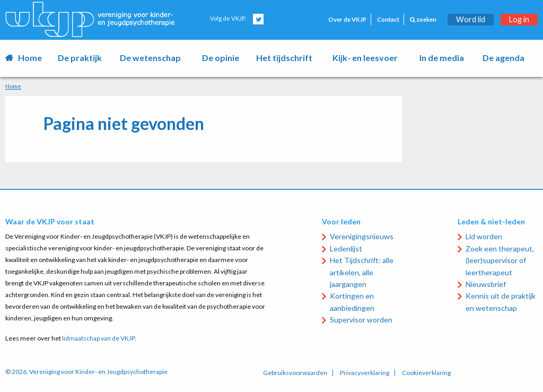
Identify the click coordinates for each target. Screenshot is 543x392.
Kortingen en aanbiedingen (352, 302)
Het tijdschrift (284, 58)
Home (30, 58)
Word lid (471, 19)
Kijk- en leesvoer (365, 58)
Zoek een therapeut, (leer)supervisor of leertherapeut (500, 260)
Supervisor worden (361, 320)
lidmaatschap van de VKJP (98, 338)
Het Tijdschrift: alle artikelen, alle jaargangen (362, 272)
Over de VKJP (347, 19)
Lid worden (484, 236)
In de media (442, 58)
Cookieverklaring (426, 373)
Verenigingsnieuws (362, 236)
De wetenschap (150, 58)
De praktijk (80, 58)
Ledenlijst (346, 249)
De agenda (503, 58)
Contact (388, 19)
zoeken (423, 19)
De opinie (221, 58)
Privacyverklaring (365, 373)
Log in (519, 19)
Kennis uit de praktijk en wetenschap (501, 302)
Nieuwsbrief (486, 284)
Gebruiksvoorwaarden (295, 373)
